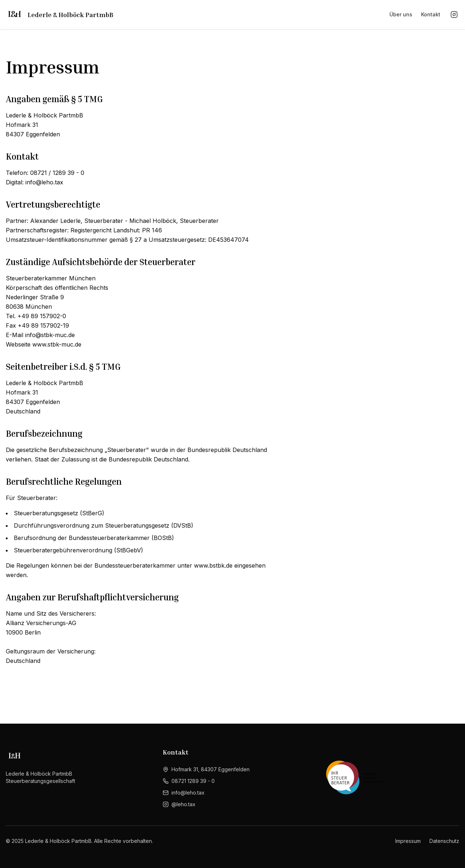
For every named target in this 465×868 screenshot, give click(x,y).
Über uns (401, 14)
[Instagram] (454, 15)
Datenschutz (444, 841)
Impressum (408, 841)
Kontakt (431, 14)
